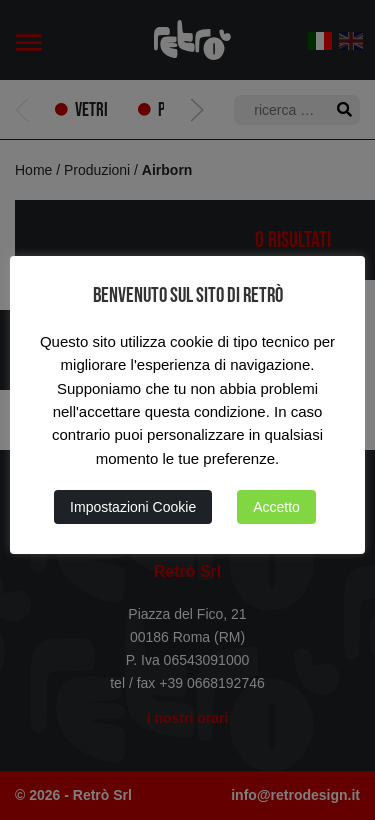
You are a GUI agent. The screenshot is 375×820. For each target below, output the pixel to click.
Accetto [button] (276, 507)
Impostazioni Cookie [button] (133, 507)
